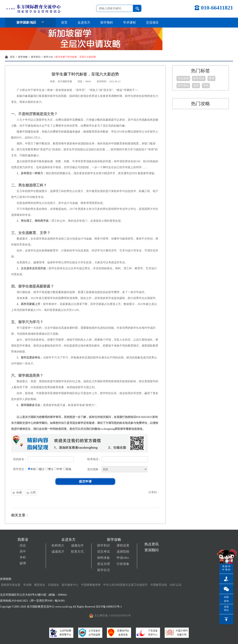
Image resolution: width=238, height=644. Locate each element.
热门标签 (201, 71)
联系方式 (77, 552)
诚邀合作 (77, 545)
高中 (23, 551)
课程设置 (123, 545)
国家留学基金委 (11, 585)
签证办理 (104, 564)
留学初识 (36, 57)
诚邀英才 (58, 552)
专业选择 (183, 78)
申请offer (123, 558)
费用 (211, 78)
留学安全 (199, 78)
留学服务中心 (70, 585)
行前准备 (123, 564)
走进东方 (84, 22)
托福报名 (54, 585)
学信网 (27, 585)
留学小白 (48, 57)
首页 (64, 22)
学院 (206, 86)
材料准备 (104, 558)
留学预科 (107, 22)
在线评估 (226, 608)
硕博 (23, 563)
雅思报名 (40, 585)
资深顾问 (152, 550)
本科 (23, 557)
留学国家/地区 (30, 22)
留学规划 (183, 86)
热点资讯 (152, 544)
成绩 (196, 86)
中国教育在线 (159, 585)
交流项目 (152, 22)
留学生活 (104, 570)
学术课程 (130, 22)
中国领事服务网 (91, 585)
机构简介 (58, 545)
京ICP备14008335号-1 (109, 607)
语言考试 (104, 552)
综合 (23, 545)
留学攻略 (23, 57)
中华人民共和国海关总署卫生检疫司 (125, 585)
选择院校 (123, 552)
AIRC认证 (176, 585)
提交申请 (85, 481)
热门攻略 (201, 104)
